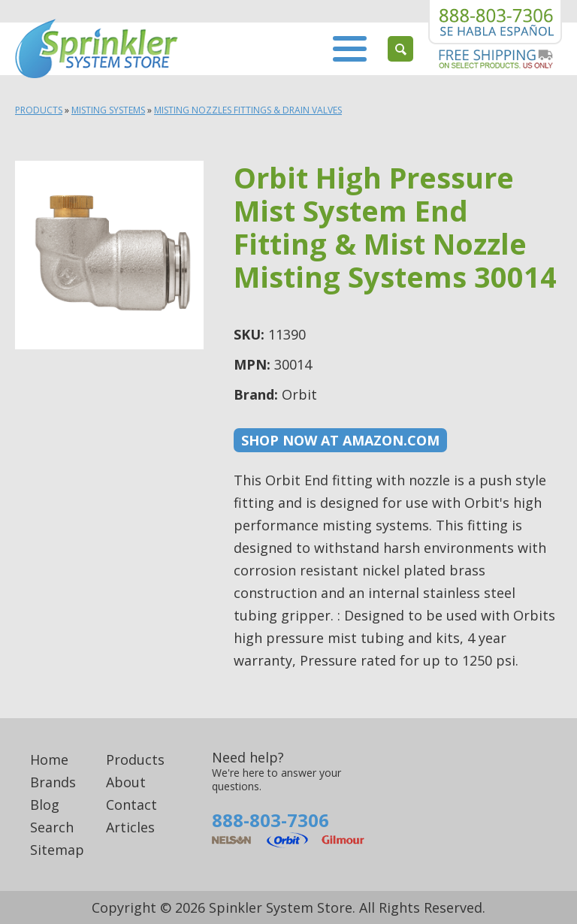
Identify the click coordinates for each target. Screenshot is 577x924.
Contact (131, 805)
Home (49, 759)
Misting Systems (108, 110)
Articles (130, 827)
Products (39, 110)
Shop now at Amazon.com (340, 440)
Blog (45, 805)
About (126, 782)
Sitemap (57, 850)
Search (52, 827)
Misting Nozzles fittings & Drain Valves (248, 110)
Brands (53, 782)
